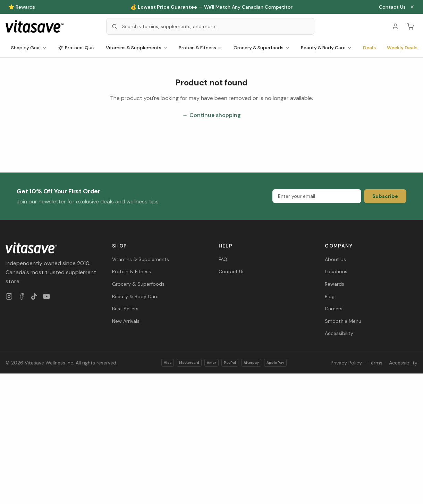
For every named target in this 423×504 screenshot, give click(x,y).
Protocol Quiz (76, 48)
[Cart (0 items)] (411, 26)
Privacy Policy (346, 363)
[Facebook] (22, 296)
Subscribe (385, 196)
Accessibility (339, 333)
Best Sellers (125, 309)
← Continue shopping (212, 115)
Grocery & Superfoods (262, 48)
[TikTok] (34, 296)
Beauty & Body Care (326, 48)
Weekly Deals (402, 48)
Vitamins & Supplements (137, 48)
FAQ (223, 259)
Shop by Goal (29, 48)
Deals (369, 48)
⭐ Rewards (22, 7)
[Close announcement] (412, 7)
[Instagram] (9, 296)
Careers (334, 309)
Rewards (335, 284)
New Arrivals (126, 321)
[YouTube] (46, 296)
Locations (336, 271)
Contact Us (392, 7)
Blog (330, 296)
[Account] (395, 26)
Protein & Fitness (201, 48)
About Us (335, 259)
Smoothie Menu (343, 321)
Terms (375, 363)
